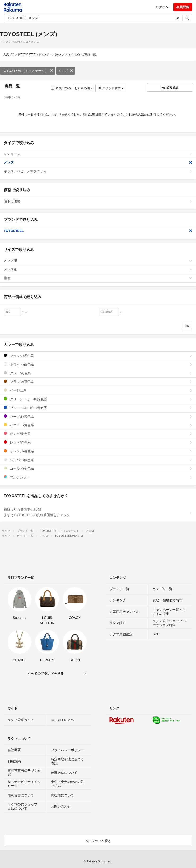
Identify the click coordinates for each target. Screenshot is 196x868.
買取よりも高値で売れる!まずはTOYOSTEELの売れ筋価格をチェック (98, 512)
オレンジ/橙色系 (98, 451)
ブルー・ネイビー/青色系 (98, 408)
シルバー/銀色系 (98, 460)
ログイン (162, 7)
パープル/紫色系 (98, 416)
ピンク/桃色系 (98, 434)
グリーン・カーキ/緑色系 (98, 399)
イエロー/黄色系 (98, 425)
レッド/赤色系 (98, 442)
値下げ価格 (98, 201)
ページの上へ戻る (98, 841)
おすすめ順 (84, 88)
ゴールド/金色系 (98, 468)
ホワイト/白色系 (98, 364)
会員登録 (183, 7)
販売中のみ (61, 88)
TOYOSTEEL (98, 231)
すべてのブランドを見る (46, 674)
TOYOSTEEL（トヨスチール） (28, 71)
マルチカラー (98, 477)
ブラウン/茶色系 (98, 382)
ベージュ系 (98, 390)
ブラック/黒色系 (98, 356)
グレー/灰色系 (98, 373)
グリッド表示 (111, 88)
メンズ (66, 71)
